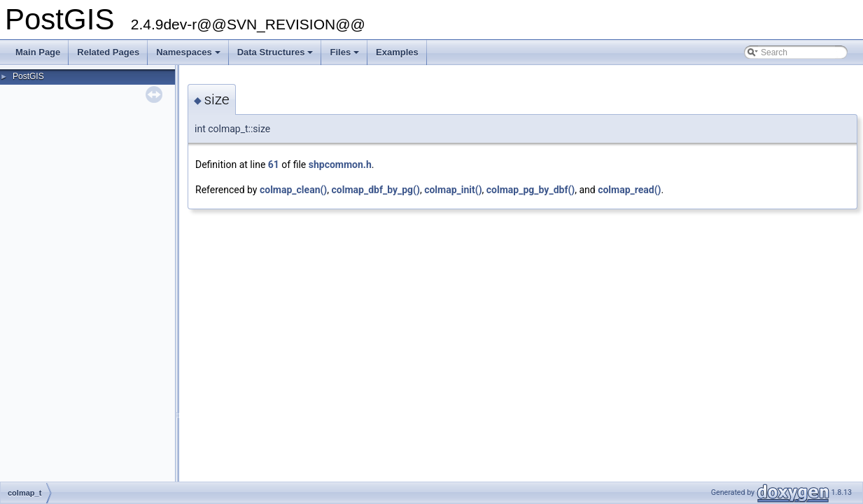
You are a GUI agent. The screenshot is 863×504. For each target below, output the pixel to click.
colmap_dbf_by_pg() (376, 190)
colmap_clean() (293, 190)
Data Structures (276, 56)
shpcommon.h (340, 164)
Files (345, 56)
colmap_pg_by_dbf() (531, 190)
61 (274, 164)
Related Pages (108, 52)
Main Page (38, 52)
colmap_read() (629, 190)
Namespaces (189, 56)
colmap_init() (453, 190)
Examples (397, 52)
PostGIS (28, 76)
